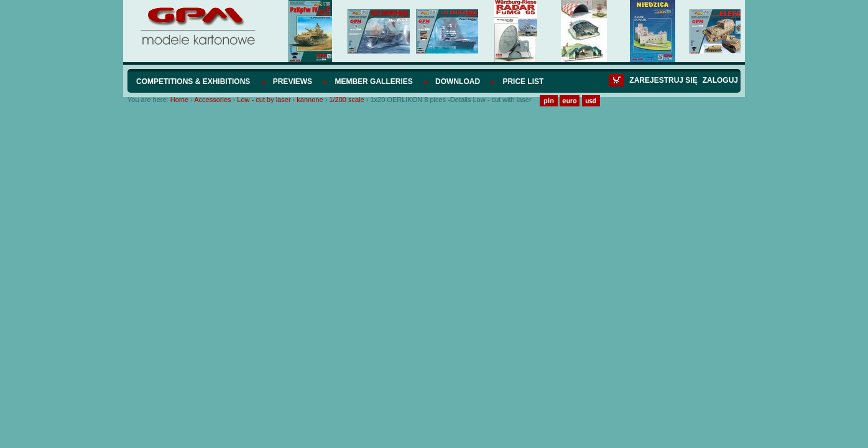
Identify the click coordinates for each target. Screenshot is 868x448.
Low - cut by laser (264, 100)
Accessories (212, 100)
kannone (310, 100)
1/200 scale (346, 100)
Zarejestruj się (663, 80)
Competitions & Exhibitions (193, 82)
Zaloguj (720, 80)
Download (458, 82)
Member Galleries (373, 82)
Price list (523, 82)
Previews (293, 82)
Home (179, 100)
